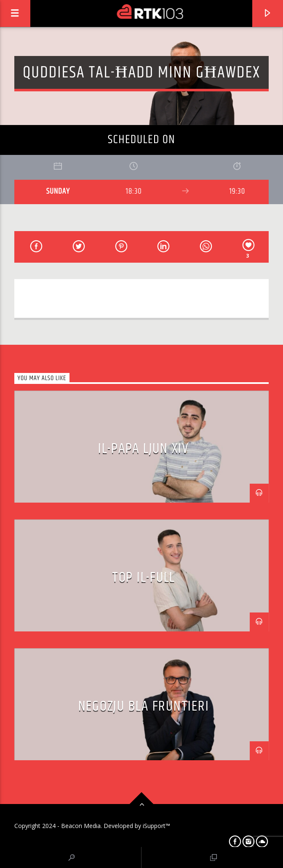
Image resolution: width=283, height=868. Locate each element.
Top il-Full (144, 578)
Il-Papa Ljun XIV (144, 449)
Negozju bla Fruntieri (144, 706)
